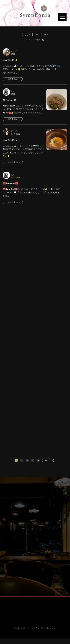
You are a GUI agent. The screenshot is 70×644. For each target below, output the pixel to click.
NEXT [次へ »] (47, 460)
